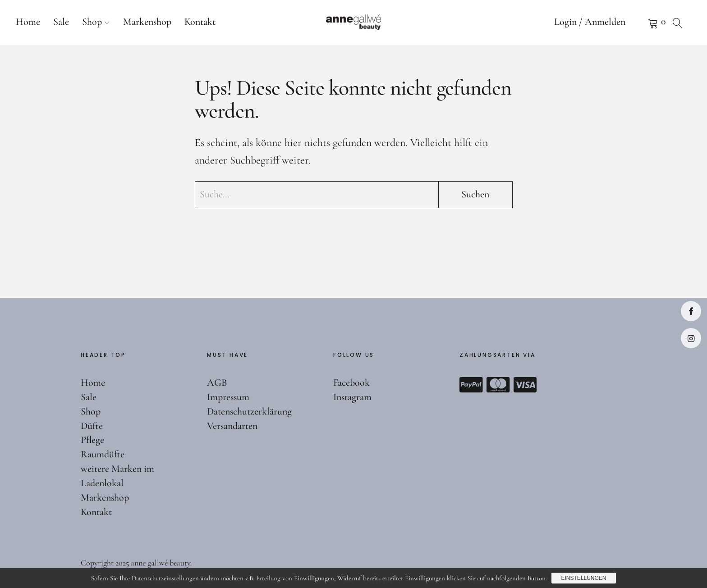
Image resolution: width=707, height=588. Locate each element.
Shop (92, 22)
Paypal (471, 385)
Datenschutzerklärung (249, 411)
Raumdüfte (103, 454)
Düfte (92, 426)
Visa (525, 385)
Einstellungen (583, 578)
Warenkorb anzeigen (642, 23)
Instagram (691, 338)
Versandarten (232, 426)
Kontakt (200, 22)
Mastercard (498, 385)
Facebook (691, 311)
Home (28, 22)
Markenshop (147, 22)
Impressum (228, 397)
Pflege (92, 440)
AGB (217, 383)
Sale (61, 22)
